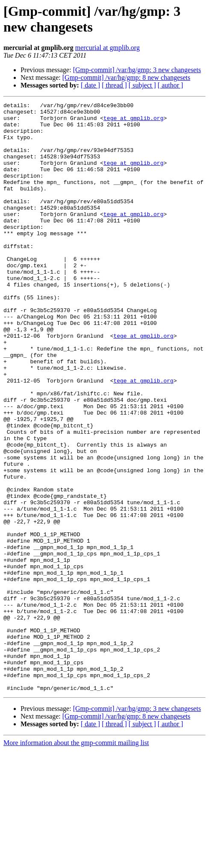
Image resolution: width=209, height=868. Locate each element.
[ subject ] (142, 85)
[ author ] (171, 85)
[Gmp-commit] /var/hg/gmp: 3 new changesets (137, 70)
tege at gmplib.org (133, 122)
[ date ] (90, 85)
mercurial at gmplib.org (107, 48)
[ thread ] (114, 85)
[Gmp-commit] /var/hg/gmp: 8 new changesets (126, 77)
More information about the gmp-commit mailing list (76, 861)
